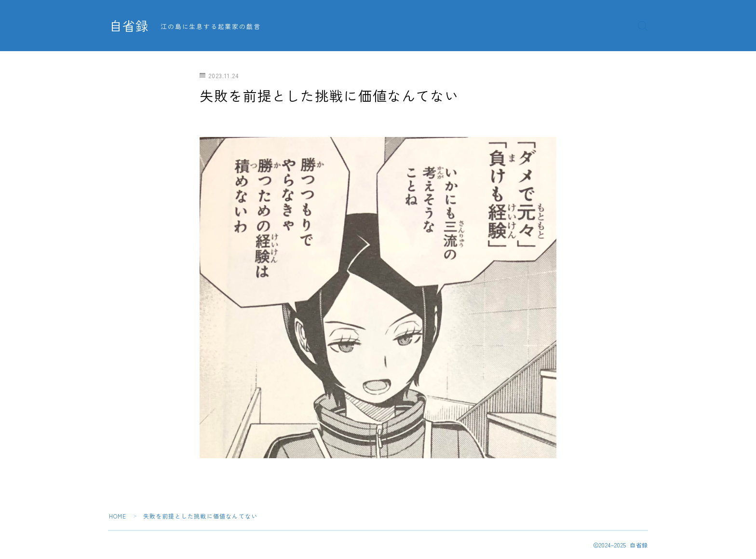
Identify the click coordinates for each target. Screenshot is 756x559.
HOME (118, 516)
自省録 (130, 26)
